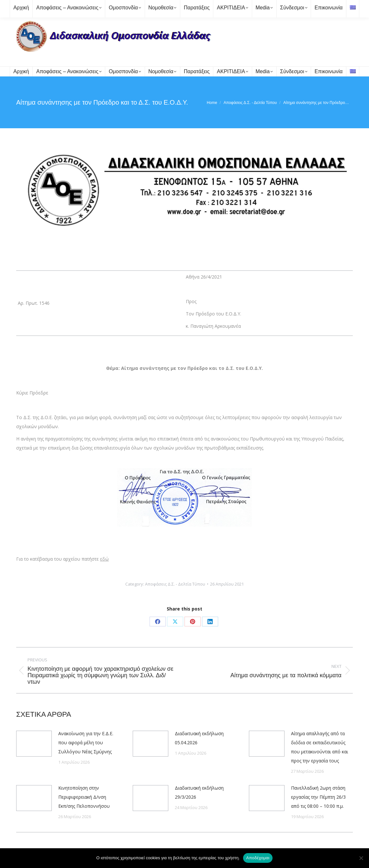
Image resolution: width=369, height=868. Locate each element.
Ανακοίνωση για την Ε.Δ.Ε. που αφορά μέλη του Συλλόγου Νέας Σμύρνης (86, 742)
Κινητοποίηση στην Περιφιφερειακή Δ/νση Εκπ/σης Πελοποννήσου (84, 797)
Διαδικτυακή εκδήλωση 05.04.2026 (199, 738)
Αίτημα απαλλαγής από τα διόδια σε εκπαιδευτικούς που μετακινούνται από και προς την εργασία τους (319, 747)
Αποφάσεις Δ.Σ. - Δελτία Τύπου (175, 584)
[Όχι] (361, 858)
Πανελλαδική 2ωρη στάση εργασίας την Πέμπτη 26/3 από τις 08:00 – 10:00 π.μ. (318, 797)
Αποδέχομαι (258, 858)
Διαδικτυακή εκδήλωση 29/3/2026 (199, 792)
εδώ (104, 559)
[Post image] (34, 744)
